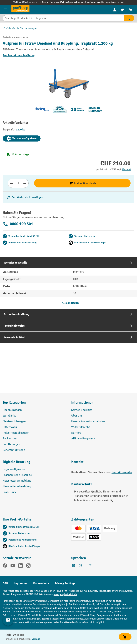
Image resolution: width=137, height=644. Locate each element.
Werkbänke (9, 416)
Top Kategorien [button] (14, 402)
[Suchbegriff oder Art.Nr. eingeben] (63, 18)
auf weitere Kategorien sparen (105, 3)
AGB (5, 583)
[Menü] (6, 10)
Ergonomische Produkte (17, 475)
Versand (126, 169)
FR (90, 565)
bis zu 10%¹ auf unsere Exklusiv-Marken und (59, 3)
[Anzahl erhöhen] (25, 183)
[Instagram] (28, 566)
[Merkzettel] (123, 10)
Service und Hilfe (82, 410)
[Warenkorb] (130, 10)
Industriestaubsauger (16, 433)
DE (80, 566)
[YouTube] (13, 566)
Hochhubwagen (12, 410)
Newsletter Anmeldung (17, 481)
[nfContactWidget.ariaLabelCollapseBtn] (8, 620)
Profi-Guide (10, 492)
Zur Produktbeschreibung (19, 55)
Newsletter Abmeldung (17, 486)
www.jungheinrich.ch (65, 594)
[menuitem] (115, 10)
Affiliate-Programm (83, 439)
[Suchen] (129, 18)
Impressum (21, 583)
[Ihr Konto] (115, 10)
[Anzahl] (18, 183)
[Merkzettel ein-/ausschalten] (25, 197)
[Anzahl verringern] (11, 183)
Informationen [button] (82, 402)
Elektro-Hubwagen (14, 421)
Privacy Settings (65, 583)
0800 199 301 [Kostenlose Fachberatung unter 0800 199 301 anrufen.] (18, 224)
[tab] (68, 283)
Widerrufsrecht (81, 427)
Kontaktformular (122, 472)
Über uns (77, 416)
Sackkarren (10, 439)
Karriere (76, 433)
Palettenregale (12, 444)
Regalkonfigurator (14, 469)
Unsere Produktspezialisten (88, 421)
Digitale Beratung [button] (17, 462)
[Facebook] (5, 566)
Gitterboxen (10, 427)
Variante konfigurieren (22, 138)
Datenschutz (41, 583)
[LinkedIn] (21, 566)
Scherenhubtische (14, 450)
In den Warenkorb (82, 183)
